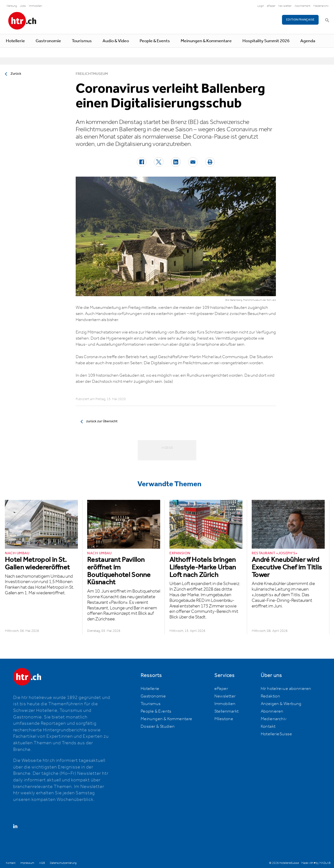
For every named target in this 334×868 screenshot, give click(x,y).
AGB (42, 863)
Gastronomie (48, 41)
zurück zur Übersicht (102, 421)
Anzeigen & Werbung (281, 704)
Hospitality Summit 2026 (266, 41)
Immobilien (35, 6)
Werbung (12, 6)
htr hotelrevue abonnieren (286, 689)
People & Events (155, 41)
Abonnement (302, 6)
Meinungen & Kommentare (206, 41)
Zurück (16, 74)
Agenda (308, 41)
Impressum (27, 863)
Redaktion (271, 696)
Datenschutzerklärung (63, 863)
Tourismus (82, 41)
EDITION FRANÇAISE (300, 20)
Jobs (23, 6)
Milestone (224, 719)
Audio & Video (116, 41)
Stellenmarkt (227, 711)
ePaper (271, 6)
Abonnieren (272, 711)
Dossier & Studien (158, 727)
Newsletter (285, 6)
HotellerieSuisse (276, 734)
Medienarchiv (321, 6)
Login (261, 6)
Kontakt (268, 727)
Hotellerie (15, 41)
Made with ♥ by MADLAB (316, 863)
